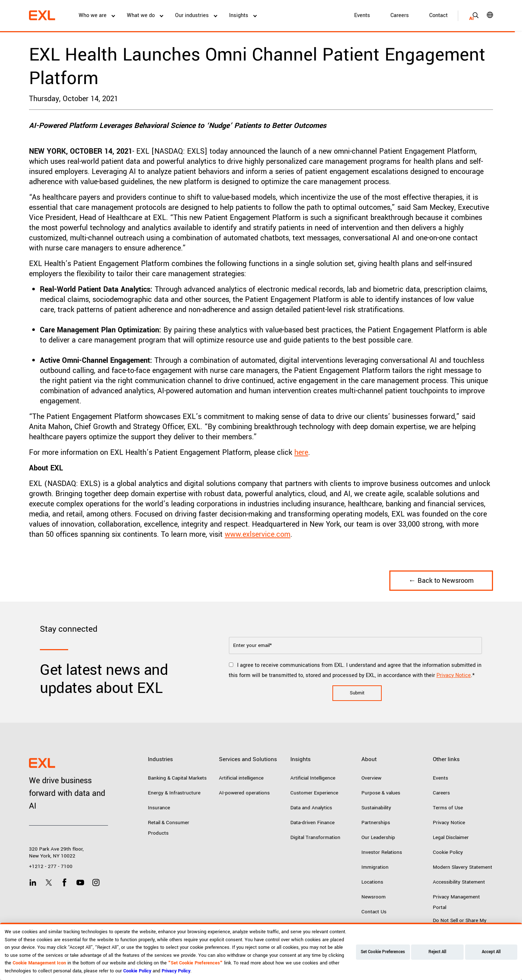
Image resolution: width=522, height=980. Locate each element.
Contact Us (374, 912)
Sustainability (376, 808)
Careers (400, 15)
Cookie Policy (448, 852)
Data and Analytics (311, 808)
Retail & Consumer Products (169, 828)
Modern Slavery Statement (463, 867)
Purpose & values (381, 793)
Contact (438, 15)
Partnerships (376, 823)
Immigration (375, 867)
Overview (371, 778)
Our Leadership (378, 837)
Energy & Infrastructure (174, 793)
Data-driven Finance (312, 823)
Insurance (159, 808)
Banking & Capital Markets (177, 778)
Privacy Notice (454, 675)
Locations (372, 882)
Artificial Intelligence (313, 778)
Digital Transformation (315, 837)
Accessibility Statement (459, 882)
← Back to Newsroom (441, 581)
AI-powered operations (244, 793)
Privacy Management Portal (456, 902)
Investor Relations (382, 852)
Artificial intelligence (241, 778)
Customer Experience (314, 793)
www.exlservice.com (258, 534)
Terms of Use (448, 808)
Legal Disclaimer (451, 837)
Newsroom (374, 897)
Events (362, 15)
